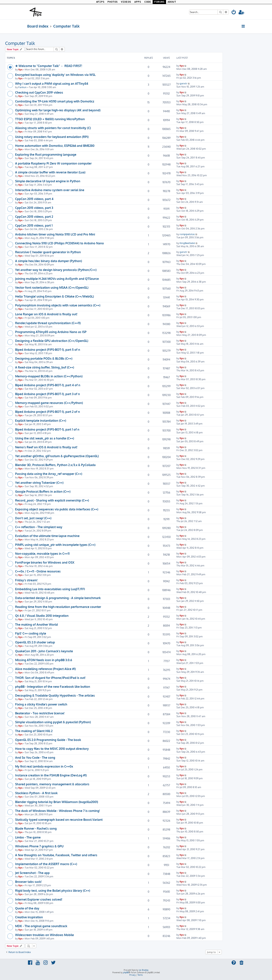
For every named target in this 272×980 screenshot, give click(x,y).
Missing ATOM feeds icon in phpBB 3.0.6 (44, 660)
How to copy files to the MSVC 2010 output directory (52, 749)
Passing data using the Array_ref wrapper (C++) (49, 474)
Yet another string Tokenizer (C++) (39, 483)
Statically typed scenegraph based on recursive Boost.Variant (59, 820)
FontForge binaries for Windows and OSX (45, 562)
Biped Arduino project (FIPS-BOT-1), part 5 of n (48, 350)
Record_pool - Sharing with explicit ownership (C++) (52, 500)
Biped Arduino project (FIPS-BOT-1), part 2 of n (48, 412)
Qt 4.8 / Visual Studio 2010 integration (42, 616)
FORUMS (159, 2)
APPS (138, 2)
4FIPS (100, 2)
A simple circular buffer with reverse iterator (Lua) (50, 172)
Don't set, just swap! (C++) (33, 518)
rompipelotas (187, 234)
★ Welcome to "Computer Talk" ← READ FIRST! (49, 66)
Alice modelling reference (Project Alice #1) (45, 669)
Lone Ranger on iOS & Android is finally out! (46, 314)
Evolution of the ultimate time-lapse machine (47, 536)
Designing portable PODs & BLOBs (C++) (44, 358)
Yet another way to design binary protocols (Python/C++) (56, 270)
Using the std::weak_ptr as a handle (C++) (45, 438)
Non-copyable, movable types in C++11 (42, 554)
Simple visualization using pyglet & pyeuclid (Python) (53, 722)
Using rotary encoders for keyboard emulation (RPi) (52, 137)
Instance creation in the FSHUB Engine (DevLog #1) (51, 775)
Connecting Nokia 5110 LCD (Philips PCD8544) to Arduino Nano (59, 243)
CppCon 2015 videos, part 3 (34, 208)
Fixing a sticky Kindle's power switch (41, 704)
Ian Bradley (144, 970)
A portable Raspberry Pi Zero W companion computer (53, 163)
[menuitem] (234, 13)
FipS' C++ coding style (31, 633)
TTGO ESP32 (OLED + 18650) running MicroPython (50, 119)
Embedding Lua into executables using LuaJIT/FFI (50, 589)
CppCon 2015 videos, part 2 (34, 217)
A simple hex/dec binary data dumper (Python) (49, 261)
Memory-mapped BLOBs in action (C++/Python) (49, 376)
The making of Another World (36, 625)
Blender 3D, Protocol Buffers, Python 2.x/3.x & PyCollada (55, 465)
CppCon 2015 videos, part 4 (34, 199)
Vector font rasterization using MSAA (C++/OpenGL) (52, 288)
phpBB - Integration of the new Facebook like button (53, 687)
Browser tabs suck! (28, 882)
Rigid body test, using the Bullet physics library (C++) (53, 891)
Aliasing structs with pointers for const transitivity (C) (53, 128)
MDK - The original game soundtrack (41, 926)
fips (20, 69)
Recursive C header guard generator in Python (48, 252)
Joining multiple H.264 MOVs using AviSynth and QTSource (57, 279)
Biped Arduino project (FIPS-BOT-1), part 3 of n (48, 394)
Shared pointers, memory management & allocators (52, 784)
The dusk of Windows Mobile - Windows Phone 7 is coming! (57, 811)
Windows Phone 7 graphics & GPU (39, 846)
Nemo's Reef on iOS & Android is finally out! (46, 447)
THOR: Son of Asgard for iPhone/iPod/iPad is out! (50, 678)
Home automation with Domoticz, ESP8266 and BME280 (55, 146)
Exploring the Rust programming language (46, 155)
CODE (148, 2)
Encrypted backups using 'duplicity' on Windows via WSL (55, 75)
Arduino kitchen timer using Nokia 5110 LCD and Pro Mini (55, 234)
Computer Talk (20, 43)
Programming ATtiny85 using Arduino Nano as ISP (51, 332)
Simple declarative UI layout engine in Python (48, 181)
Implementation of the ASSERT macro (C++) (46, 864)
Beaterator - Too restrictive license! (40, 713)
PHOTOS (113, 2)
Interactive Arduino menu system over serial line (50, 190)
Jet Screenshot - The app (32, 873)
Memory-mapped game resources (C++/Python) (49, 403)
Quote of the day (27, 908)
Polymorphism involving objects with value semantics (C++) (58, 305)
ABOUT (172, 2)
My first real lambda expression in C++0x (44, 766)
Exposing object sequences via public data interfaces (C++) (57, 509)
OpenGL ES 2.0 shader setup (35, 642)
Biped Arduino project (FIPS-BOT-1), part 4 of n (48, 385)
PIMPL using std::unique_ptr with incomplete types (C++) (55, 545)
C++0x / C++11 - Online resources (38, 571)
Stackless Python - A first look (36, 793)
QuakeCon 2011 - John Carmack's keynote (44, 651)
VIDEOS (126, 2)
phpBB (126, 972)
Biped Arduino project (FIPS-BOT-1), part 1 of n (47, 429)
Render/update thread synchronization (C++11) (48, 323)
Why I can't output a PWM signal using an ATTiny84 (52, 84)
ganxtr (183, 83)
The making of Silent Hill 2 (34, 731)
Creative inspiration (29, 917)
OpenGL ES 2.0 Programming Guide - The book (48, 740)
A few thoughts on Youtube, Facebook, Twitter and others (56, 855)
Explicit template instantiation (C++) (41, 421)
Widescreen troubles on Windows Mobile (44, 935)
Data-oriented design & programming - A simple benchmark (58, 598)
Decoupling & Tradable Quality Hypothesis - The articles (55, 695)
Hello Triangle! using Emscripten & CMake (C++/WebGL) (54, 296)
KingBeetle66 (187, 243)
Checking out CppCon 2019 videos (39, 92)
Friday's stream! (26, 580)
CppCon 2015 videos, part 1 (34, 225)
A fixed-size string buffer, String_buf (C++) (45, 367)
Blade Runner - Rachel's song (36, 828)
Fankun (22, 87)
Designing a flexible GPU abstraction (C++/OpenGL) (52, 341)
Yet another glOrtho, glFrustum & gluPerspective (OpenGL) (57, 456)
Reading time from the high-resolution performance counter (58, 607)
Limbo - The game (28, 837)
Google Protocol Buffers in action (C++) (43, 492)
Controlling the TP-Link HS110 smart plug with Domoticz (55, 101)
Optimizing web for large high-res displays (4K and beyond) (58, 110)
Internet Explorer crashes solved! (39, 899)
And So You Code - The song (35, 758)
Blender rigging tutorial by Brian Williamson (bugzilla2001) (57, 802)
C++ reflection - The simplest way (39, 527)
